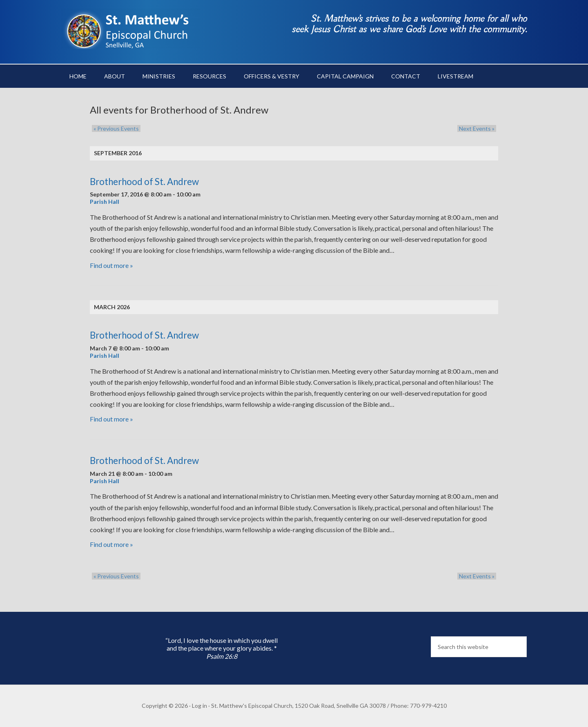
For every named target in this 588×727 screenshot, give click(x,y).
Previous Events (115, 128)
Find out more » (111, 265)
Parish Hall (105, 202)
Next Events (478, 128)
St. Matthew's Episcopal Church (131, 29)
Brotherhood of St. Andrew (144, 182)
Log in (199, 706)
